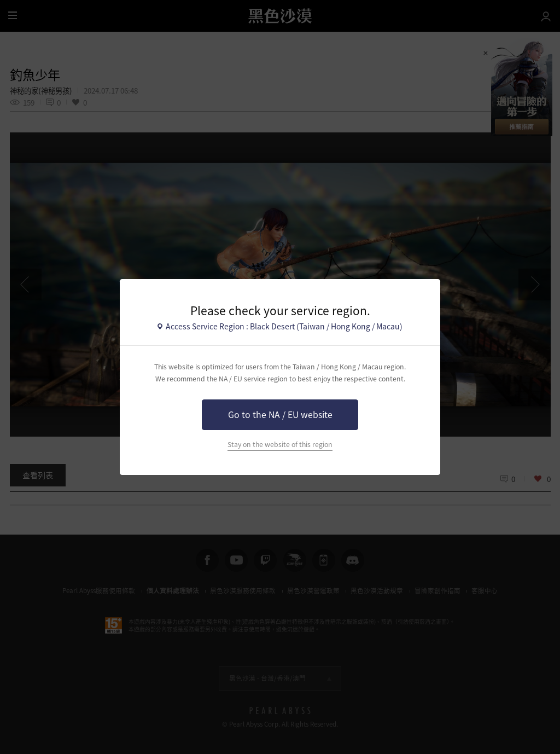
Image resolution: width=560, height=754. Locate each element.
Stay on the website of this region (280, 444)
